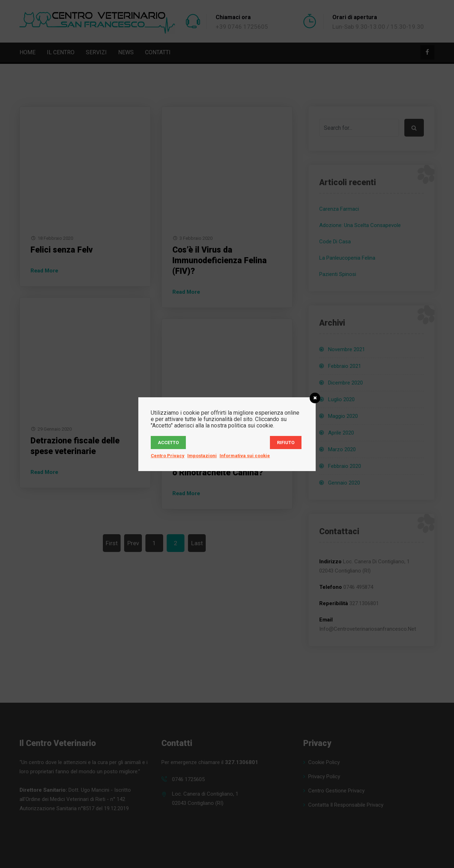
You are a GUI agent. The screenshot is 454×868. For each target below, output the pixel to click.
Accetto (168, 443)
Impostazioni (202, 456)
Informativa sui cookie (245, 456)
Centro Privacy (168, 456)
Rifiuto (286, 443)
